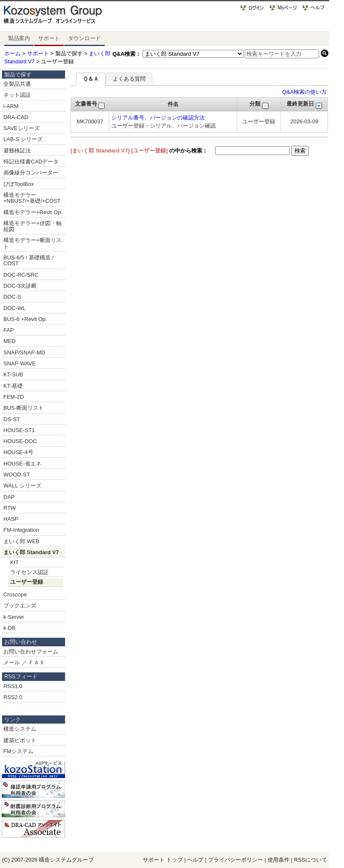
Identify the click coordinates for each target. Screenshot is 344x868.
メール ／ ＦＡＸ (24, 663)
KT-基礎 (13, 386)
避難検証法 (17, 151)
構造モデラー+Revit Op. (33, 212)
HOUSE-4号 (18, 452)
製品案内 (19, 38)
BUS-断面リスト (24, 408)
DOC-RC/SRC (21, 275)
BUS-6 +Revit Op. (25, 319)
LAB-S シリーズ (23, 139)
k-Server (14, 617)
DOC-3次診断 (20, 286)
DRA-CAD (16, 117)
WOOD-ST (17, 475)
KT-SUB (13, 374)
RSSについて (310, 860)
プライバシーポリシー (236, 860)
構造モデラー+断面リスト (33, 243)
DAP (9, 497)
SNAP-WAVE (20, 363)
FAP (9, 330)
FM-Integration (21, 530)
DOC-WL (15, 308)
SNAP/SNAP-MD (24, 352)
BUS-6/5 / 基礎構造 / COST (28, 260)
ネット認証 (17, 95)
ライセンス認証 (29, 572)
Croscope (15, 595)
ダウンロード (84, 38)
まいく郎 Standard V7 (31, 552)
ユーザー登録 (27, 582)
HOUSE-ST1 (19, 430)
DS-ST (12, 419)
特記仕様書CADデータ (31, 162)
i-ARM (11, 106)
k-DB (9, 628)
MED (9, 341)
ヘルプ (195, 860)
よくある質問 (129, 79)
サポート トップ (163, 860)
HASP (11, 519)
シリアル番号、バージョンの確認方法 (158, 118)
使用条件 (279, 860)
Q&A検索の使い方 (305, 92)
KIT (14, 562)
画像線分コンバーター (31, 173)
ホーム (12, 53)
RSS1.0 (13, 686)
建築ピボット (20, 740)
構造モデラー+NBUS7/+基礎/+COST (32, 198)
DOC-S (12, 297)
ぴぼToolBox (19, 184)
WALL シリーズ (22, 486)
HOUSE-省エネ (22, 464)
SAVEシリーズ (22, 128)
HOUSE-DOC (20, 441)
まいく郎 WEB (21, 541)
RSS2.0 (13, 697)
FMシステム (18, 751)
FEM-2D (14, 397)
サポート (49, 38)
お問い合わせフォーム (31, 652)
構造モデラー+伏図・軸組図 (33, 226)
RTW (9, 508)
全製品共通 (17, 84)
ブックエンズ (20, 605)
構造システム (20, 729)
